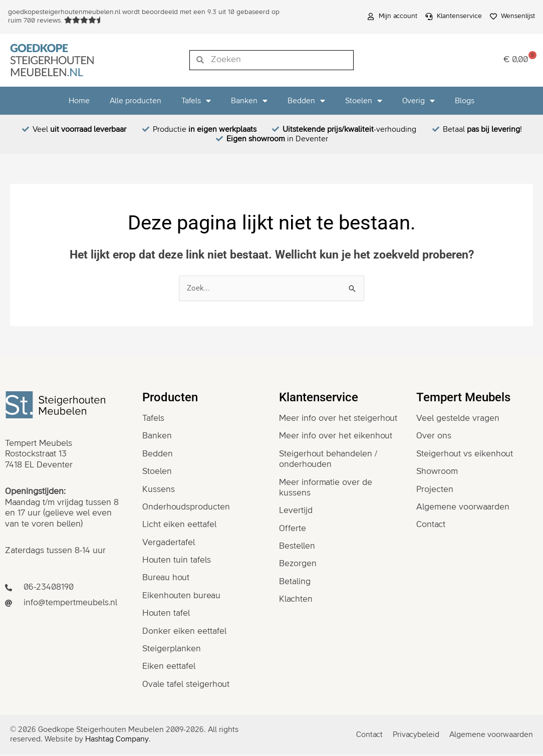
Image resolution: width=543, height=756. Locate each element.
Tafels (196, 101)
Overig (419, 101)
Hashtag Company (117, 741)
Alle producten (135, 101)
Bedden (306, 101)
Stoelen (364, 101)
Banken (249, 101)
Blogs (465, 101)
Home (79, 101)
